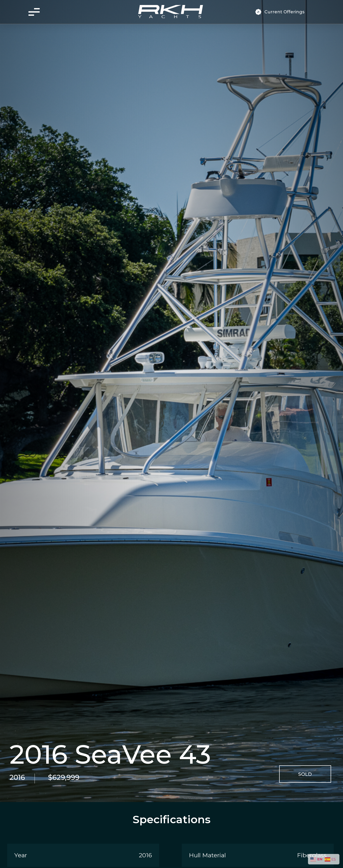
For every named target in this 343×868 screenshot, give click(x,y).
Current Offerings (284, 12)
